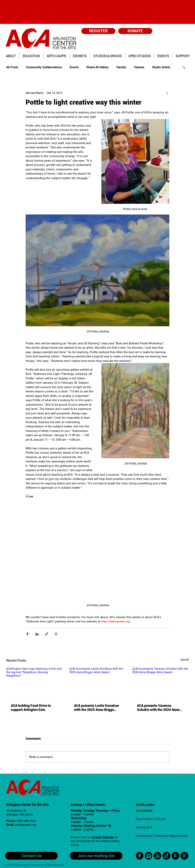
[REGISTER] (98, 31)
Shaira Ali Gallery (97, 67)
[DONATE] (135, 31)
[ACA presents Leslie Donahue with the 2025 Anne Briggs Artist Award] (98, 683)
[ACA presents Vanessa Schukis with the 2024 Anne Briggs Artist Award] (161, 683)
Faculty (121, 67)
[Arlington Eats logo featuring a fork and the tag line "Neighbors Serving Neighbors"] (34, 683)
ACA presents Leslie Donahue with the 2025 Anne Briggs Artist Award (96, 708)
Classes (139, 67)
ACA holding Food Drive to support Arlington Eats (31, 708)
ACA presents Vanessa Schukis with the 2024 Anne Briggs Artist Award (158, 708)
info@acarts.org (26, 825)
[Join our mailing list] (96, 856)
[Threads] (184, 856)
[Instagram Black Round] (149, 856)
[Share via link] (47, 634)
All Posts (12, 67)
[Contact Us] (31, 856)
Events (74, 67)
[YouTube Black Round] (158, 856)
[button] (11, 56)
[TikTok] (166, 856)
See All (185, 660)
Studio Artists (161, 67)
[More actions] (167, 93)
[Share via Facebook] (27, 634)
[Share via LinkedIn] (37, 634)
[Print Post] (56, 634)
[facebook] (140, 856)
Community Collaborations (44, 67)
